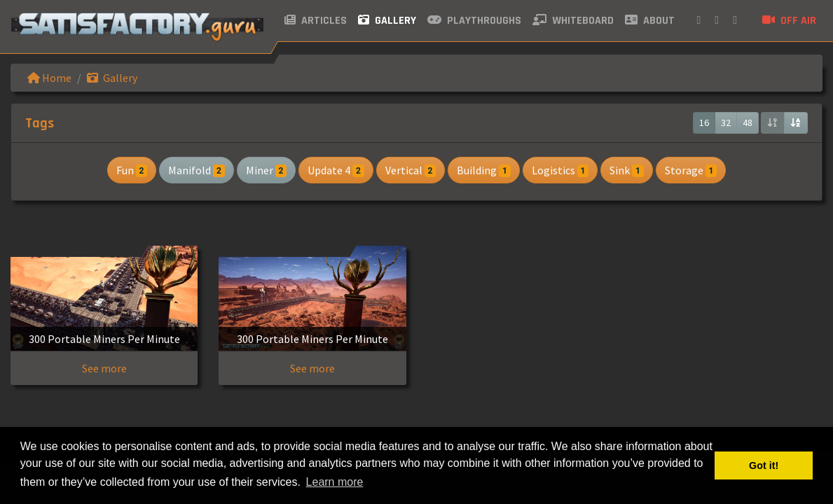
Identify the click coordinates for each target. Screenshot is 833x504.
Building (483, 170)
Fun (132, 170)
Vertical (411, 170)
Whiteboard (573, 21)
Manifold (196, 170)
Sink (626, 170)
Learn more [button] (335, 482)
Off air (789, 21)
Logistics (560, 170)
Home (49, 78)
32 (726, 122)
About (650, 21)
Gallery (387, 21)
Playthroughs (474, 21)
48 (748, 122)
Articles (316, 21)
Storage (691, 170)
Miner (266, 170)
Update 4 (336, 170)
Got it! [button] (764, 465)
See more (104, 368)
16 (704, 122)
